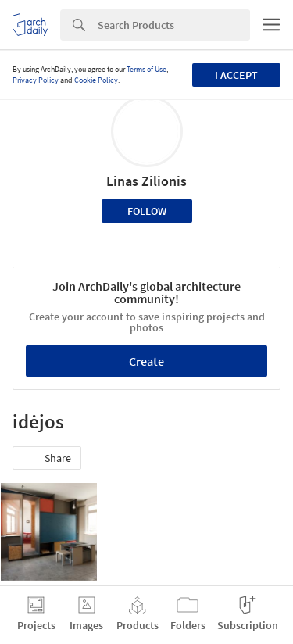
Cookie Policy (96, 80)
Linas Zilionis (146, 181)
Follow (147, 211)
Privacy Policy (36, 80)
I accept (236, 75)
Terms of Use (146, 69)
